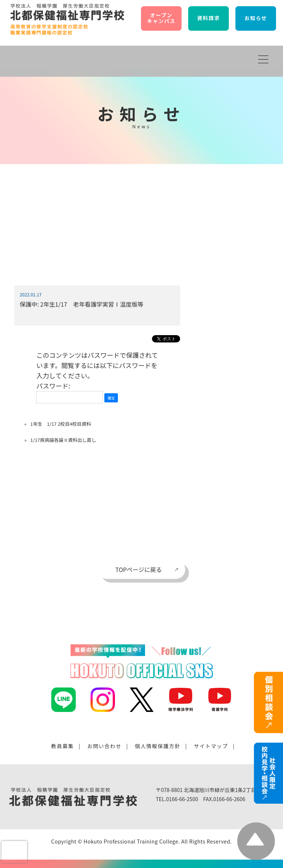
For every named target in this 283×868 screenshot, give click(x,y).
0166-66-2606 (229, 799)
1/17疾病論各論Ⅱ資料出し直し (63, 440)
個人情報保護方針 (158, 746)
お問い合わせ (104, 746)
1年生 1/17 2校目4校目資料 (61, 424)
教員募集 (63, 746)
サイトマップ (211, 746)
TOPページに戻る (139, 569)
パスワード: (70, 392)
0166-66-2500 (182, 799)
